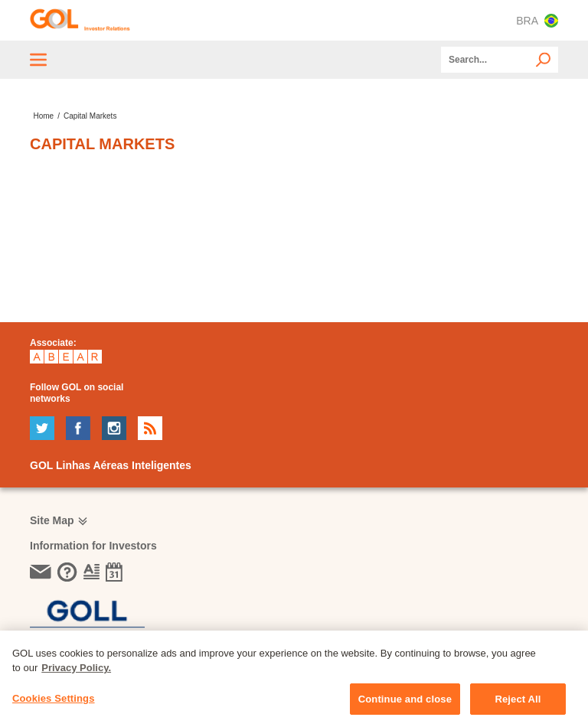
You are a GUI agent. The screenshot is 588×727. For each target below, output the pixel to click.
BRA (537, 21)
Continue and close (405, 707)
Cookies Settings (54, 706)
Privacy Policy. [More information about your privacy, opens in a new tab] (76, 675)
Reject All (518, 707)
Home (43, 116)
